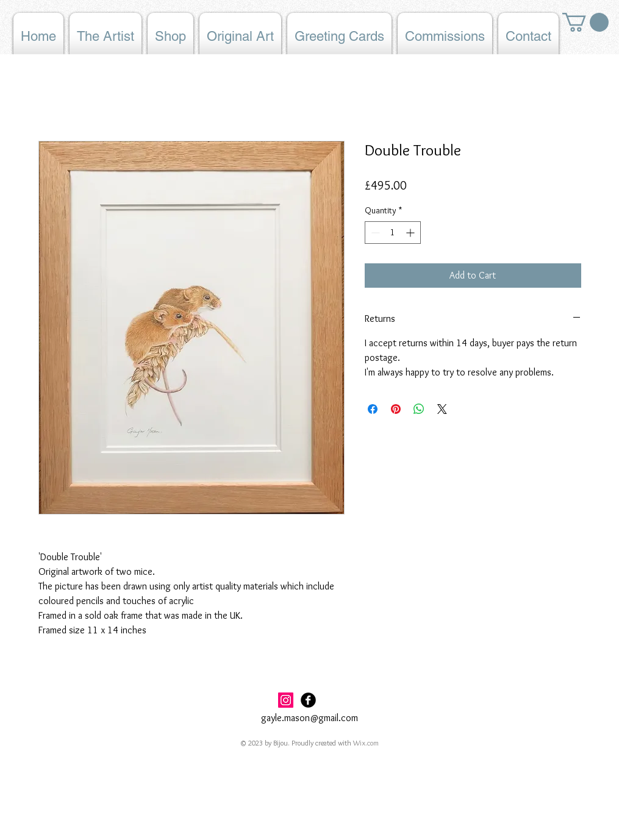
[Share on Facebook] (373, 409)
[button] (585, 22)
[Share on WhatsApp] (419, 409)
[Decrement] (374, 233)
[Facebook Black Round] (308, 700)
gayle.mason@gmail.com (309, 718)
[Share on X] (442, 409)
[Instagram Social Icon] (286, 700)
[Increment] (411, 233)
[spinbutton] (393, 233)
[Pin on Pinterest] (396, 409)
